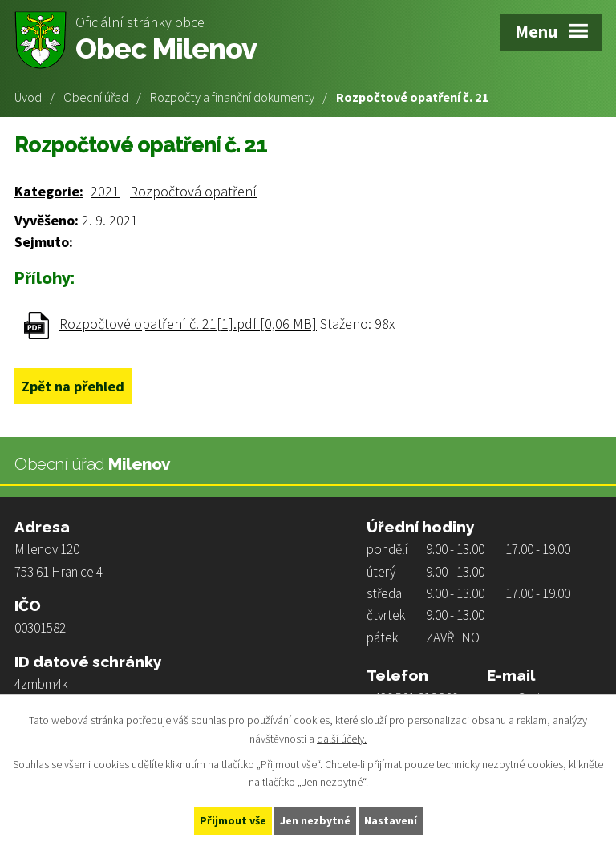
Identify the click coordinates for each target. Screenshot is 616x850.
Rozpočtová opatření (193, 191)
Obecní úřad (96, 97)
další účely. (342, 739)
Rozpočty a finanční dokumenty (232, 97)
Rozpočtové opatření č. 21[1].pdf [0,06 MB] (188, 324)
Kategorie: (49, 191)
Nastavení (391, 820)
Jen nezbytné (315, 820)
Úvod (28, 97)
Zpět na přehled (73, 386)
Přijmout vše (233, 820)
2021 (105, 191)
